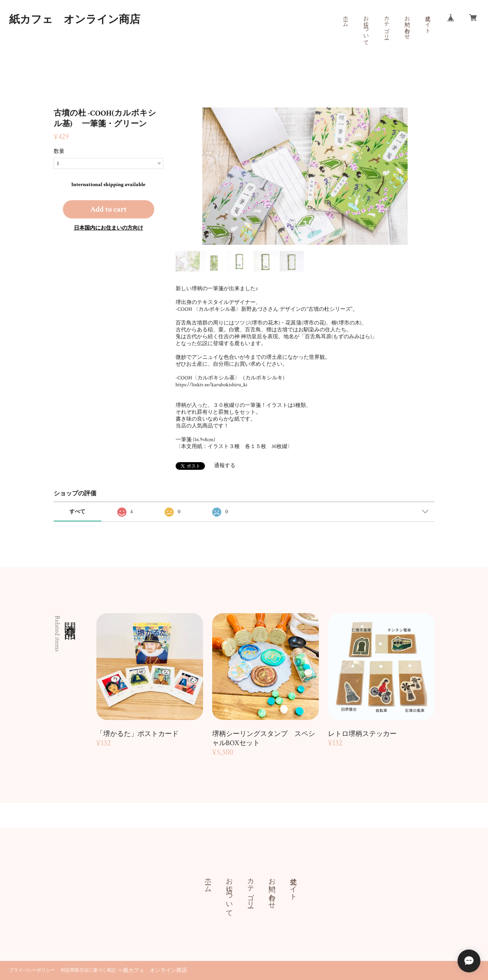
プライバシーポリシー (32, 970)
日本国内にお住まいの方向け (109, 228)
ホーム (345, 18)
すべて (77, 512)
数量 (59, 151)
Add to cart (109, 209)
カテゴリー (386, 24)
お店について (366, 27)
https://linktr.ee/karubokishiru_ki (212, 385)
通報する (225, 466)
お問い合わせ (407, 24)
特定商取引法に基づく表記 (88, 970)
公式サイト (427, 21)
